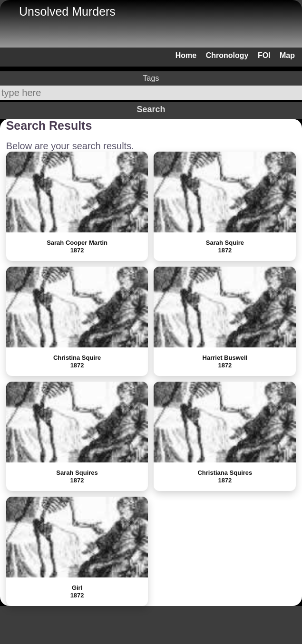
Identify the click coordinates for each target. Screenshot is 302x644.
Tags (151, 78)
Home (186, 55)
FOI (264, 55)
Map (287, 55)
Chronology (227, 55)
